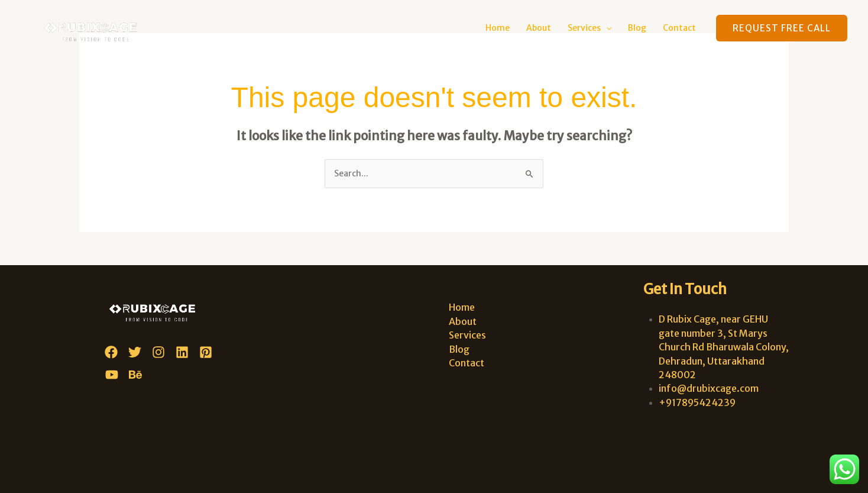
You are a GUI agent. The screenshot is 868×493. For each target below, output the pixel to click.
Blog (637, 28)
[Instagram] (158, 352)
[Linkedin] (182, 352)
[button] (782, 28)
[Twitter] (135, 352)
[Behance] (135, 375)
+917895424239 (697, 402)
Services (584, 28)
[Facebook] (111, 352)
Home (498, 28)
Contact (679, 28)
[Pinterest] (206, 352)
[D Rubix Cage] (95, 27)
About (539, 28)
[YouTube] (112, 375)
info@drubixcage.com (709, 388)
